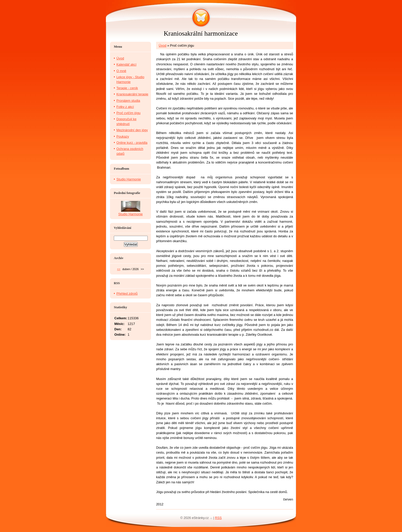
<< (119, 269)
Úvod (163, 45)
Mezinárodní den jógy (132, 130)
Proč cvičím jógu (128, 113)
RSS (218, 518)
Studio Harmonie (129, 179)
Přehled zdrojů (127, 294)
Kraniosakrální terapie (132, 94)
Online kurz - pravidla (132, 143)
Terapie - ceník (127, 88)
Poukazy (123, 136)
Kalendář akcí (126, 64)
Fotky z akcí (125, 107)
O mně (121, 71)
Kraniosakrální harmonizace (201, 33)
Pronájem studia (128, 101)
